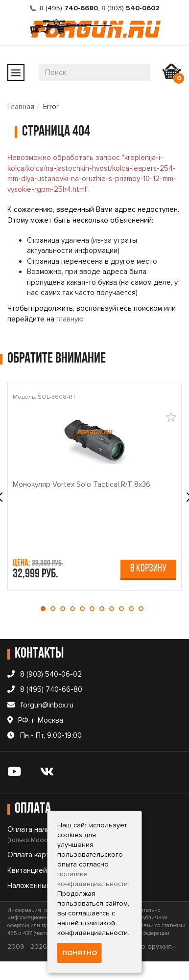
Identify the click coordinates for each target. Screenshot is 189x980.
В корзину (148, 569)
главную (70, 319)
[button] (46, 609)
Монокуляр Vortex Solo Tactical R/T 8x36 (82, 484)
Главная (21, 107)
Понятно (80, 953)
